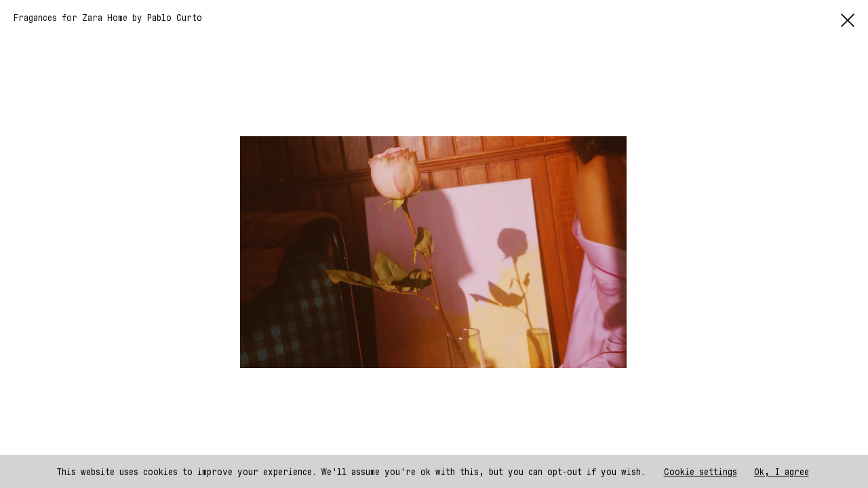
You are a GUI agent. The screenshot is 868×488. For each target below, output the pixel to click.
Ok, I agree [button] (782, 471)
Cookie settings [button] (701, 471)
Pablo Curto (175, 17)
